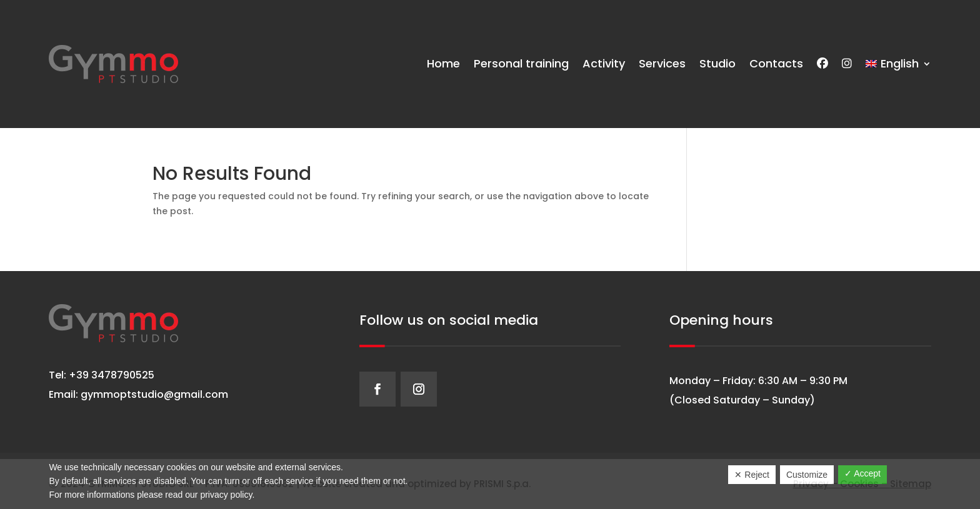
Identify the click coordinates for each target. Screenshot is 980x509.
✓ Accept (862, 473)
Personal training (521, 63)
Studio (717, 63)
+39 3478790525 (110, 375)
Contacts (776, 63)
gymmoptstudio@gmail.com (154, 394)
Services (662, 63)
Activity (604, 63)
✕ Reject (752, 475)
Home (443, 63)
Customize (807, 475)
